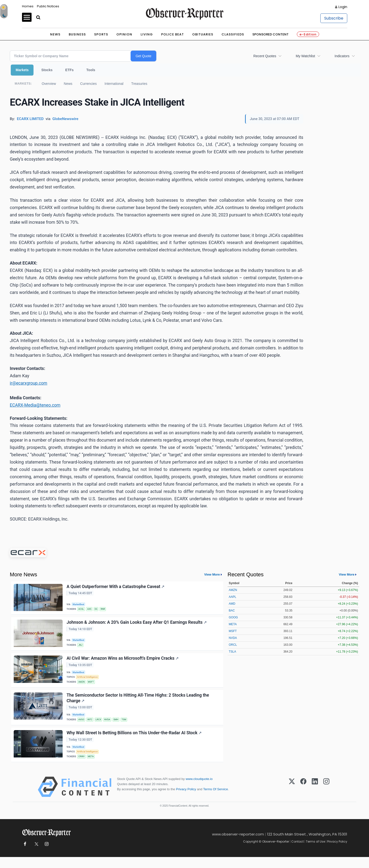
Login (343, 7)
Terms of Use (315, 852)
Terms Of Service (216, 800)
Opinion (124, 34)
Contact (297, 852)
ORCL (233, 645)
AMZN (82, 686)
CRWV (82, 766)
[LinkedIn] (315, 798)
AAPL (233, 597)
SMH (119, 727)
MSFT (92, 686)
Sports (101, 34)
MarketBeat (79, 604)
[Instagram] (326, 798)
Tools (91, 70)
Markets (22, 70)
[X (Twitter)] (292, 798)
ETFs (69, 70)
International (114, 84)
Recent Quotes (265, 56)
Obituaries (203, 34)
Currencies (89, 84)
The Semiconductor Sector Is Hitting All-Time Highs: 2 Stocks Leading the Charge (138, 704)
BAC (232, 611)
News (55, 34)
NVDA (110, 727)
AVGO (82, 727)
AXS (91, 609)
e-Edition (308, 34)
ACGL (82, 609)
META (92, 766)
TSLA (233, 652)
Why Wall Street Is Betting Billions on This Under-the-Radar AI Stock (134, 741)
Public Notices (48, 6)
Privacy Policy (186, 800)
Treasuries (139, 84)
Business (77, 34)
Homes (28, 6)
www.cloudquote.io (199, 790)
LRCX (101, 727)
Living (147, 34)
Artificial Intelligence (89, 681)
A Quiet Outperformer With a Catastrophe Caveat (116, 587)
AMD (232, 604)
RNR (106, 609)
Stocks (47, 70)
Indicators (342, 56)
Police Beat (173, 34)
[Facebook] (303, 798)
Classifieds (233, 34)
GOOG (233, 617)
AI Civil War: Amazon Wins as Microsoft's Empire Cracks (123, 661)
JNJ (81, 647)
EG (98, 609)
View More (212, 574)
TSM (128, 727)
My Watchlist (305, 56)
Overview (49, 84)
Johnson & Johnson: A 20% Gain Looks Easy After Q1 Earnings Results (137, 624)
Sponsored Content (270, 34)
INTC (91, 727)
